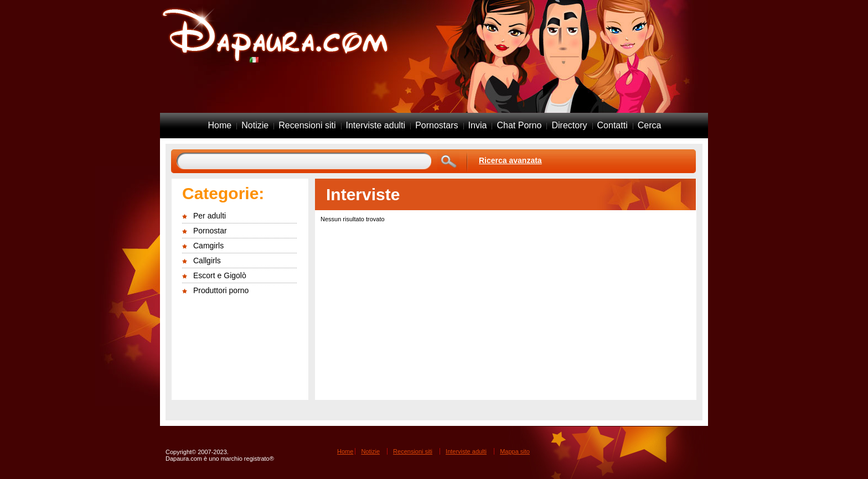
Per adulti (210, 216)
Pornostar (210, 231)
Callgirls (207, 261)
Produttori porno (221, 290)
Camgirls (208, 246)
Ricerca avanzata (510, 160)
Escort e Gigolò (220, 275)
